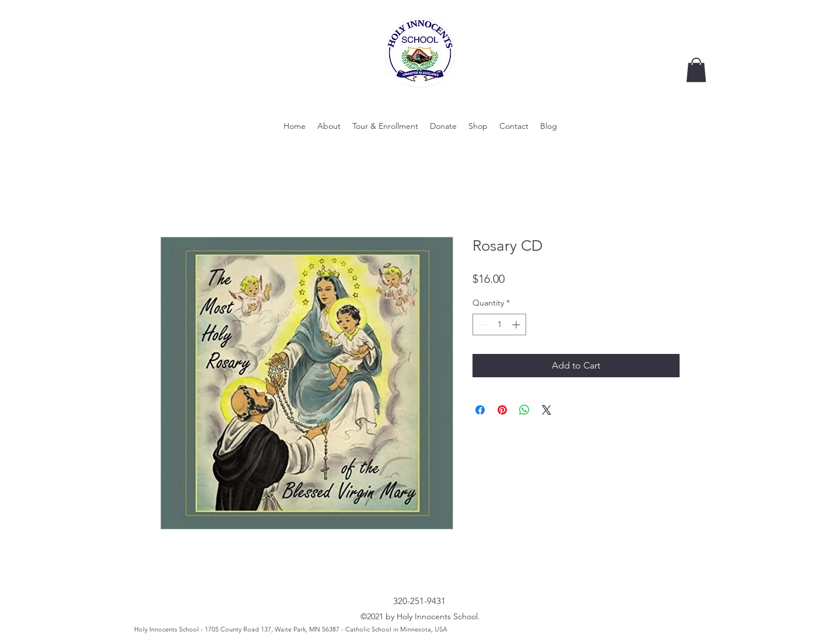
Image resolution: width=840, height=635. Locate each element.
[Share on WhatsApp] (524, 410)
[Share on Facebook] (480, 410)
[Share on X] (547, 410)
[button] (696, 70)
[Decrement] (482, 324)
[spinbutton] (499, 324)
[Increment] (517, 324)
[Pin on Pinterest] (502, 410)
